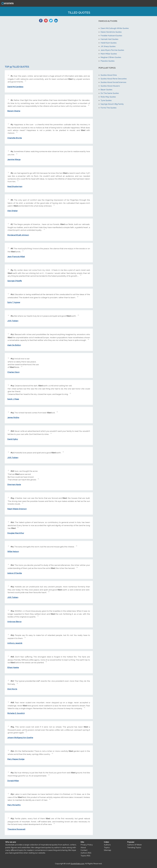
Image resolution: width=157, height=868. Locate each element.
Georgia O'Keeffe (15, 281)
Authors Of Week (134, 845)
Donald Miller (13, 781)
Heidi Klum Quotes (109, 43)
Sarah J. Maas (13, 399)
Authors (107, 845)
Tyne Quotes (106, 100)
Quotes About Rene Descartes (114, 79)
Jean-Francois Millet (16, 257)
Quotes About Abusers (110, 86)
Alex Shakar (12, 211)
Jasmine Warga (14, 159)
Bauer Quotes (106, 90)
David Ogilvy (13, 439)
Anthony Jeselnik (15, 643)
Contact (84, 850)
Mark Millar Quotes (109, 54)
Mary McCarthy (14, 805)
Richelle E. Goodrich (16, 713)
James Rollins (13, 417)
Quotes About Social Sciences (113, 82)
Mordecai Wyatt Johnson (18, 235)
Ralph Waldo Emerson (17, 509)
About (83, 847)
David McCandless (15, 87)
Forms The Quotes (109, 108)
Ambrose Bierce (14, 622)
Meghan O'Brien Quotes (111, 57)
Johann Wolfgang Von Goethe (20, 738)
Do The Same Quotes (110, 93)
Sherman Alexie (14, 484)
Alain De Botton (14, 345)
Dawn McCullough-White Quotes (115, 28)
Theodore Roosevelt (16, 829)
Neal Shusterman (15, 186)
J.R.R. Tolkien (13, 321)
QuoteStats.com (77, 864)
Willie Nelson (13, 551)
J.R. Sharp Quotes (108, 46)
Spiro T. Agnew (14, 302)
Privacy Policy (87, 845)
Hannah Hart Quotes (109, 39)
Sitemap (107, 850)
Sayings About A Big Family (112, 104)
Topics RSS (85, 856)
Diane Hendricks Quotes (111, 32)
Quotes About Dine (109, 75)
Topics (107, 847)
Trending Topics (134, 847)
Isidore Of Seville (15, 573)
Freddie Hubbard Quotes (111, 36)
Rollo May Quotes (108, 97)
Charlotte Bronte (15, 138)
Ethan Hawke (13, 667)
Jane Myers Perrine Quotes (112, 50)
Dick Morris (12, 689)
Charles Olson (13, 372)
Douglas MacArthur (16, 533)
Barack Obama (14, 111)
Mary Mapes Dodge (16, 759)
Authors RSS (86, 853)
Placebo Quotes (108, 61)
